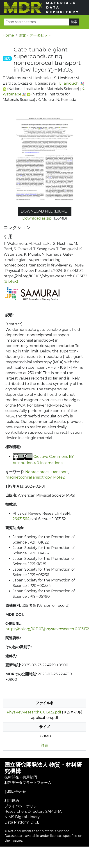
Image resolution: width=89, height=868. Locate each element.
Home (8, 35)
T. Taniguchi (69, 83)
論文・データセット (35, 35)
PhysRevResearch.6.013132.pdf (34, 712)
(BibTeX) (11, 281)
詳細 (45, 745)
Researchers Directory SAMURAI (34, 811)
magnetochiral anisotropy (29, 477)
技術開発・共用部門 (21, 777)
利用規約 (12, 801)
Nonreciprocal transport (47, 472)
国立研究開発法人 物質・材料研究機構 (43, 768)
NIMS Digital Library (22, 817)
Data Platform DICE (22, 822)
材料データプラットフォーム (28, 783)
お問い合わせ (15, 792)
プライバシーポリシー (23, 806)
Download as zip (37, 218)
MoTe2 (59, 477)
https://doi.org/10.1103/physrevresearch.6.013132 (47, 629)
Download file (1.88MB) (45, 211)
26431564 (21, 519)
